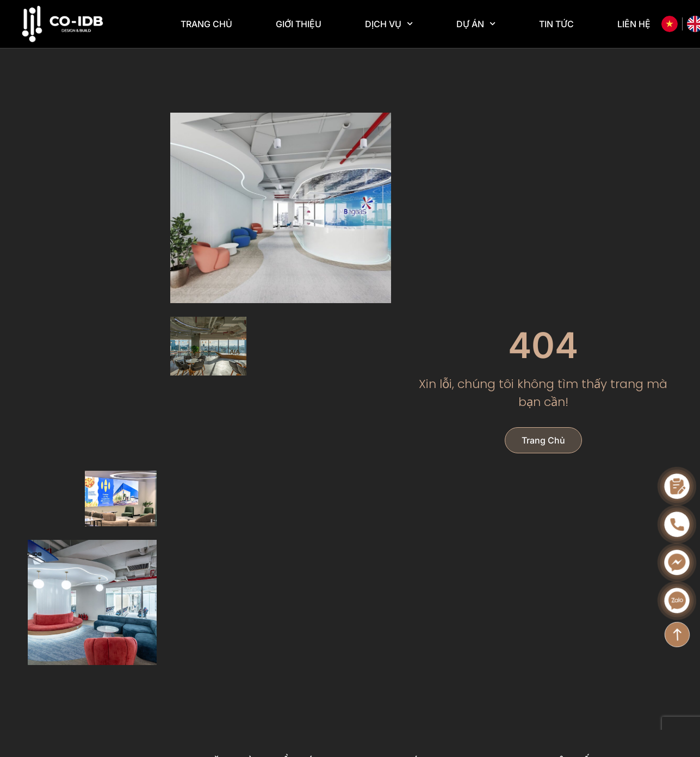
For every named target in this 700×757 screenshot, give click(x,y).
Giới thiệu (299, 24)
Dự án (476, 24)
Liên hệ (634, 24)
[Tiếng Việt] (670, 24)
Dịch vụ (389, 24)
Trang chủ (206, 24)
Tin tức (556, 24)
